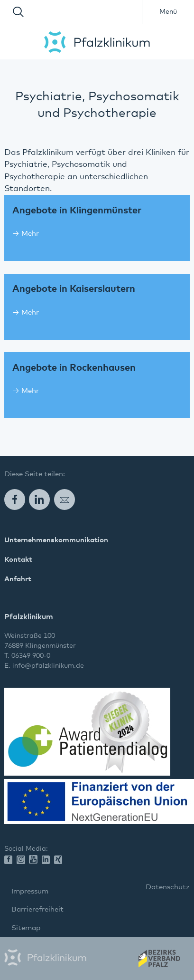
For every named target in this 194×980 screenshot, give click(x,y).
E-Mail (65, 499)
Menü (168, 12)
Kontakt (18, 560)
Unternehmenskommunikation (56, 540)
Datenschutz (168, 887)
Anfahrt (18, 579)
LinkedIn (39, 499)
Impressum (30, 891)
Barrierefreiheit (37, 909)
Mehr (30, 234)
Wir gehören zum (159, 961)
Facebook (15, 499)
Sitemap (26, 928)
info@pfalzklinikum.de (48, 666)
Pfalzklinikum (97, 42)
